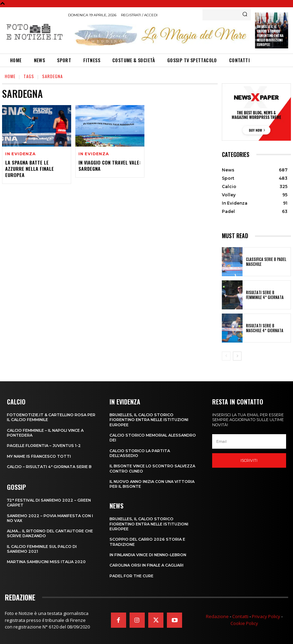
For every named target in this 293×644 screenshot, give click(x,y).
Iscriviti (249, 460)
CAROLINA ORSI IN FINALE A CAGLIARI (146, 565)
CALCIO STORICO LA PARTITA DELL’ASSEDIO (140, 453)
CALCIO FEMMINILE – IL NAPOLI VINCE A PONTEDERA (45, 433)
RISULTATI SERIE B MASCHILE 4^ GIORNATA (265, 328)
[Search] (245, 15)
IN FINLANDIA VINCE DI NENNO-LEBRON (148, 555)
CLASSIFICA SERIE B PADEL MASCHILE (266, 262)
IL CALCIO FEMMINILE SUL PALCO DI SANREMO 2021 (42, 549)
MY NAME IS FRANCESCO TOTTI (39, 456)
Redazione (217, 616)
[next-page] (237, 356)
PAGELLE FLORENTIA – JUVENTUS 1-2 (44, 446)
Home (10, 76)
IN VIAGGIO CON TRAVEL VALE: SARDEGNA (110, 165)
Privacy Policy (266, 616)
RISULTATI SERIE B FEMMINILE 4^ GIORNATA (265, 295)
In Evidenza (20, 154)
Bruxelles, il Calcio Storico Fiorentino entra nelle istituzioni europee (270, 35)
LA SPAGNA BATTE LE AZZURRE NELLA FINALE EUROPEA (30, 169)
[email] (249, 441)
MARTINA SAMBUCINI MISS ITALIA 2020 (46, 562)
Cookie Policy (244, 623)
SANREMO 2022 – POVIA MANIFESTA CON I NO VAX (50, 518)
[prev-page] (226, 356)
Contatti (240, 616)
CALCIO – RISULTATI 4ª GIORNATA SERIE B (49, 467)
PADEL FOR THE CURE (131, 576)
